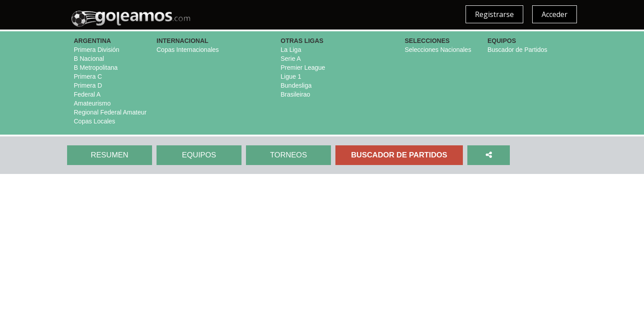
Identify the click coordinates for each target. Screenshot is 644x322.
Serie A (291, 59)
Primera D (88, 85)
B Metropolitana (96, 68)
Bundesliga (296, 85)
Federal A (87, 94)
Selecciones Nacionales (438, 50)
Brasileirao (296, 94)
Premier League (303, 68)
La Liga (291, 50)
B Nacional (89, 59)
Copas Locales (95, 121)
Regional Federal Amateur (110, 112)
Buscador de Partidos (517, 50)
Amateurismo (92, 103)
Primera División (97, 50)
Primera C (88, 76)
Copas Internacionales (188, 50)
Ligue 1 (291, 76)
